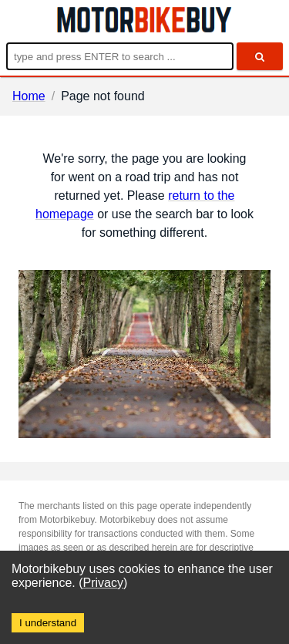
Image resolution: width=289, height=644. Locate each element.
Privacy (103, 583)
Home (29, 96)
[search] (260, 56)
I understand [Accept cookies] (48, 623)
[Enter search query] (120, 56)
